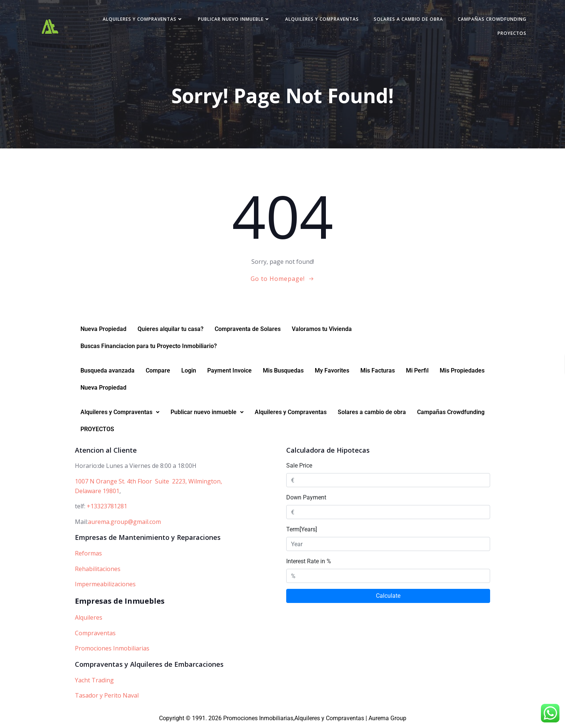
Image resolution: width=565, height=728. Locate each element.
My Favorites (332, 372)
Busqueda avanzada (108, 372)
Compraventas (95, 634)
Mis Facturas (378, 372)
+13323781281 (107, 508)
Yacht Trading (94, 682)
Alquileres (89, 619)
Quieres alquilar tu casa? (171, 330)
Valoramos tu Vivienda (322, 330)
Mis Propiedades (462, 372)
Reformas (88, 555)
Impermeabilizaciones (105, 586)
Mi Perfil (417, 372)
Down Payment (306, 499)
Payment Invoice (229, 372)
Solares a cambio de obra (406, 20)
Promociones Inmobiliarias (112, 650)
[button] (120, 414)
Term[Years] (302, 531)
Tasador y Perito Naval (107, 697)
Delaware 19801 (97, 492)
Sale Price (299, 467)
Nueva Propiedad (103, 330)
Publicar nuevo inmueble (232, 20)
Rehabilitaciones (98, 570)
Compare (158, 372)
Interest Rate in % (309, 563)
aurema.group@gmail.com (124, 523)
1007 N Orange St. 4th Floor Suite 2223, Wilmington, (148, 483)
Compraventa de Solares (248, 330)
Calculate (388, 597)
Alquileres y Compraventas (140, 20)
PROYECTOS (509, 34)
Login (189, 372)
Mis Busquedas (283, 372)
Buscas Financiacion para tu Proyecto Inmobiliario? (149, 347)
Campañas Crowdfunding (490, 20)
